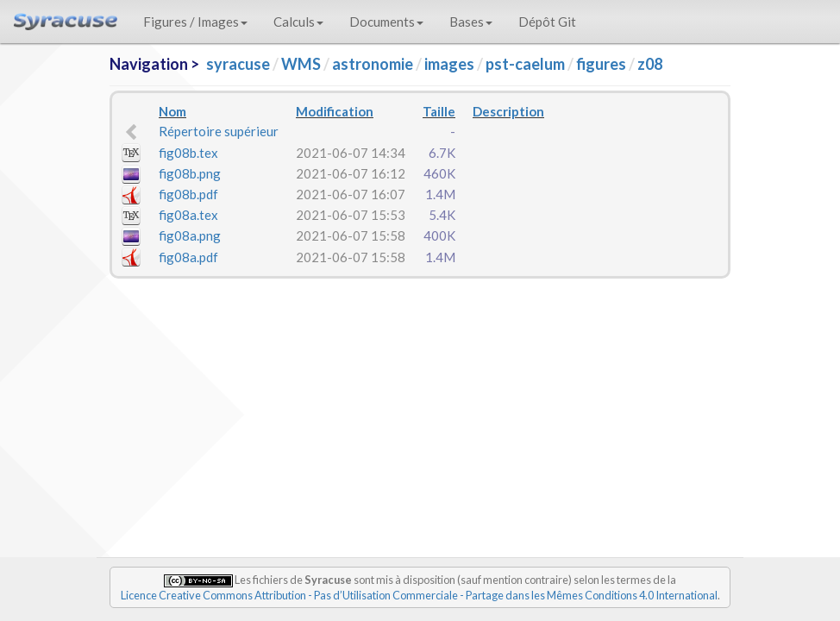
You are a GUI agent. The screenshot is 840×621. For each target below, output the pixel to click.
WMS (301, 64)
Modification (335, 111)
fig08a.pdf (188, 257)
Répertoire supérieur (219, 131)
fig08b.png (190, 173)
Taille (439, 111)
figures (601, 64)
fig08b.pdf (188, 194)
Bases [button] (471, 22)
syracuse (238, 64)
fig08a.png (190, 235)
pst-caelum (525, 64)
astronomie (373, 64)
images (449, 64)
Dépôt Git (547, 22)
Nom (172, 111)
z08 (650, 64)
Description (508, 111)
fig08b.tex (188, 153)
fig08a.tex (188, 215)
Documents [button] (386, 22)
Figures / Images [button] (195, 22)
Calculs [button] (298, 22)
